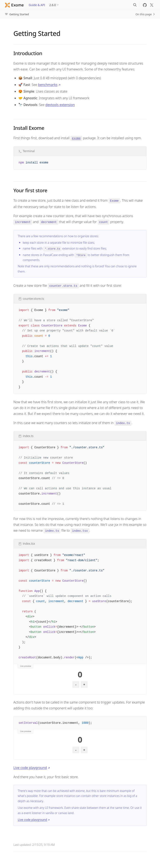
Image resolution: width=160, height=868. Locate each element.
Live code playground (30, 768)
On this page (145, 14)
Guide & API (37, 5)
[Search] (135, 5)
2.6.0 (53, 5)
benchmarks (48, 85)
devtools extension (60, 105)
